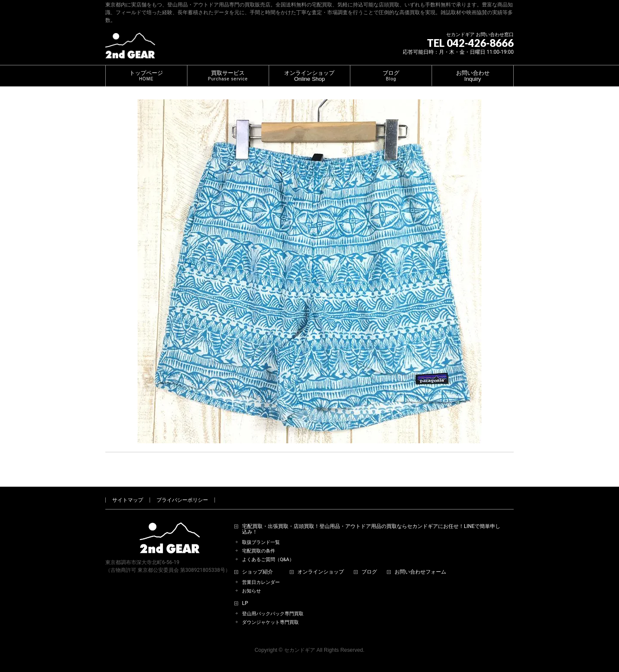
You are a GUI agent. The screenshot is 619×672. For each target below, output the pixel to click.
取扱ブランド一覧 (261, 542)
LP (245, 603)
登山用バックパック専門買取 (273, 614)
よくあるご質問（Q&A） (268, 560)
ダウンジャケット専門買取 (270, 622)
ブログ (369, 572)
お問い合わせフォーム (420, 572)
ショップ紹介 (257, 572)
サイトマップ (128, 500)
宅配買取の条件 (259, 551)
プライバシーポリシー (182, 500)
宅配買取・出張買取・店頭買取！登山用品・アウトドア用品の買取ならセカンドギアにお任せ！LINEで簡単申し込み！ (371, 529)
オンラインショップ (321, 572)
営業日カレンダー (261, 582)
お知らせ (251, 591)
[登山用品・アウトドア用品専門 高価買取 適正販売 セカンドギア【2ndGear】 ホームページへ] (130, 49)
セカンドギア (300, 650)
